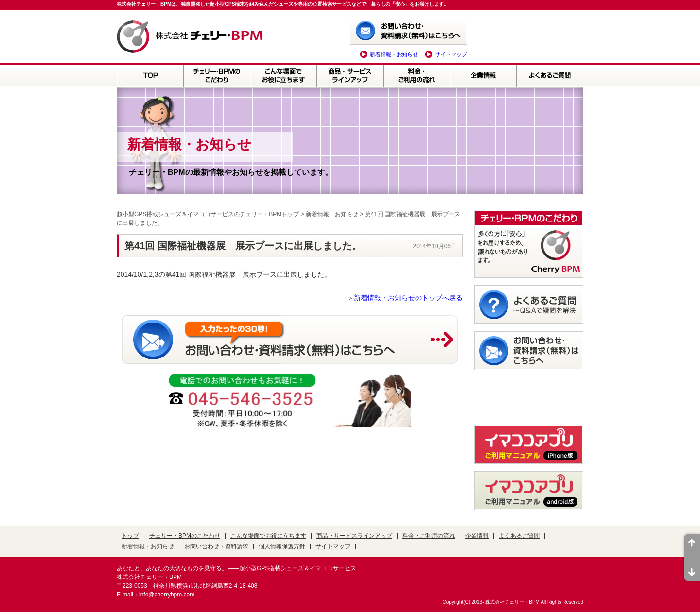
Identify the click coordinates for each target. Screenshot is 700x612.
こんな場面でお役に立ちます (283, 75)
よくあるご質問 (550, 75)
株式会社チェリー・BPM (512, 602)
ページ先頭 (692, 546)
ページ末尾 (692, 569)
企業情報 (483, 75)
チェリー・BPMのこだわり (217, 75)
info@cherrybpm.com (167, 595)
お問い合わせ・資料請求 (216, 546)
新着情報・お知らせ (394, 54)
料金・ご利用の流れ (416, 75)
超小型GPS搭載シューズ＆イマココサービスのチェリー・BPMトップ (208, 214)
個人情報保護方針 (282, 546)
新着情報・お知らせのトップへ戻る (408, 298)
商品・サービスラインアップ (350, 75)
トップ (130, 536)
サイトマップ (451, 54)
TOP (150, 75)
